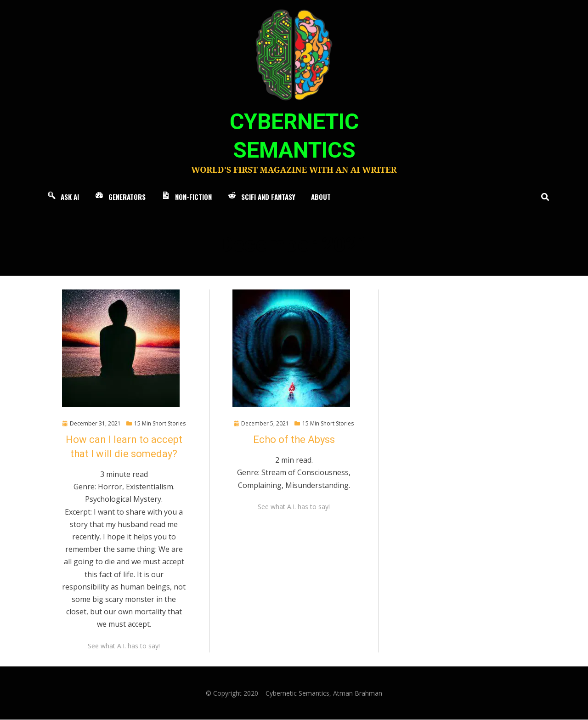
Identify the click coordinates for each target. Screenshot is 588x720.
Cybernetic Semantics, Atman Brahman (324, 694)
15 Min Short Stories (160, 424)
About (321, 197)
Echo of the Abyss (294, 440)
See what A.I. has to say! (124, 646)
